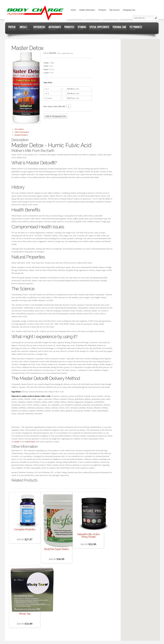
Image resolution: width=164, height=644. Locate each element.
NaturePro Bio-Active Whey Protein (88, 536)
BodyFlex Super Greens (56, 549)
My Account (114, 10)
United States (30, 442)
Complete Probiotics (25, 530)
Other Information (22, 132)
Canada (16, 442)
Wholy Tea (25, 614)
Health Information (87, 10)
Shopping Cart (129, 10)
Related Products (21, 135)
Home (73, 10)
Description (19, 129)
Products (102, 10)
